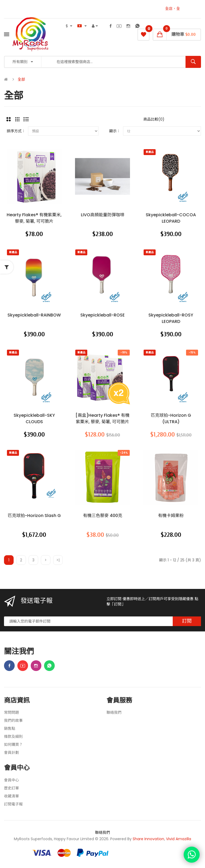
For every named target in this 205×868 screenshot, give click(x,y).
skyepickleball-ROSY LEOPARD (171, 318)
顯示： (115, 131)
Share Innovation (148, 839)
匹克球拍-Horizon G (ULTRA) (171, 418)
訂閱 (187, 621)
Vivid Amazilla (179, 839)
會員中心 (11, 780)
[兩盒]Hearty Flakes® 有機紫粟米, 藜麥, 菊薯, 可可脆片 (102, 418)
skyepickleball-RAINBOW (34, 315)
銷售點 (10, 728)
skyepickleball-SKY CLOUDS (34, 418)
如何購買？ (13, 744)
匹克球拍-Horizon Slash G (34, 516)
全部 (21, 79)
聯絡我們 (114, 712)
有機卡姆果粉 (171, 516)
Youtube (119, 26)
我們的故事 (13, 720)
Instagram (128, 26)
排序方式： (16, 131)
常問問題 (11, 712)
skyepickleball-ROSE (102, 315)
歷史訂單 (11, 788)
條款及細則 (13, 736)
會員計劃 (11, 753)
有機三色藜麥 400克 (103, 516)
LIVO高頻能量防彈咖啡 (103, 215)
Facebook (111, 26)
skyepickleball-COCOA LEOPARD (171, 218)
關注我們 (19, 652)
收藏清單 (11, 796)
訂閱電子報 (13, 804)
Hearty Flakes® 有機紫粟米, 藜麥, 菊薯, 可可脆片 (34, 218)
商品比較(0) (154, 119)
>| (58, 560)
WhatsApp (137, 26)
